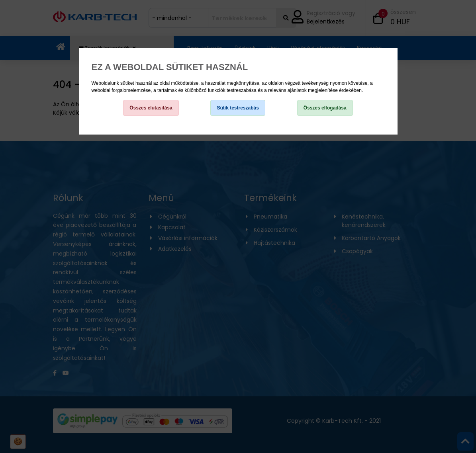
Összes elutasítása (151, 108)
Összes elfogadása (325, 108)
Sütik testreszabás (238, 108)
